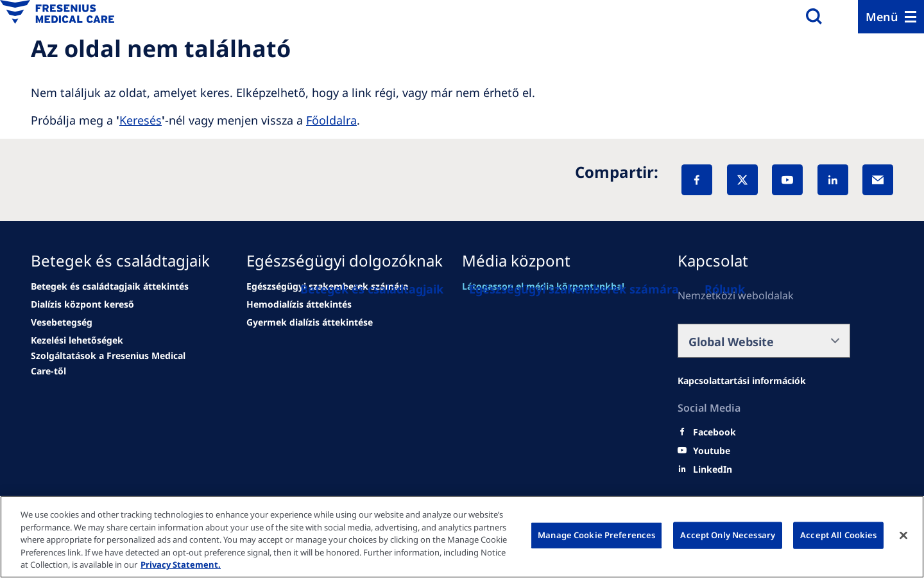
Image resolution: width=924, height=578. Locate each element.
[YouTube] (787, 180)
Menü (882, 17)
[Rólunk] (725, 289)
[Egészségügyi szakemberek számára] (574, 289)
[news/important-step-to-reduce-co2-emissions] (82, 304)
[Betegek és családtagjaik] (372, 289)
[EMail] (878, 180)
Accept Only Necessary (728, 535)
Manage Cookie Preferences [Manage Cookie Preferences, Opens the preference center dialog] (596, 535)
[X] (742, 180)
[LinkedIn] (833, 180)
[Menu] (891, 17)
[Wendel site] (110, 286)
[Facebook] (697, 180)
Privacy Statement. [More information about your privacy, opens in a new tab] (181, 565)
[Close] (903, 536)
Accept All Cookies (838, 535)
